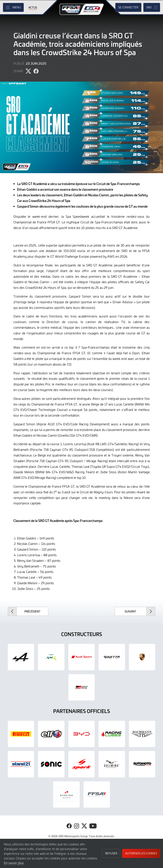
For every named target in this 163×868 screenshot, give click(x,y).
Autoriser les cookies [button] (141, 853)
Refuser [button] (111, 853)
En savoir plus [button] (14, 863)
